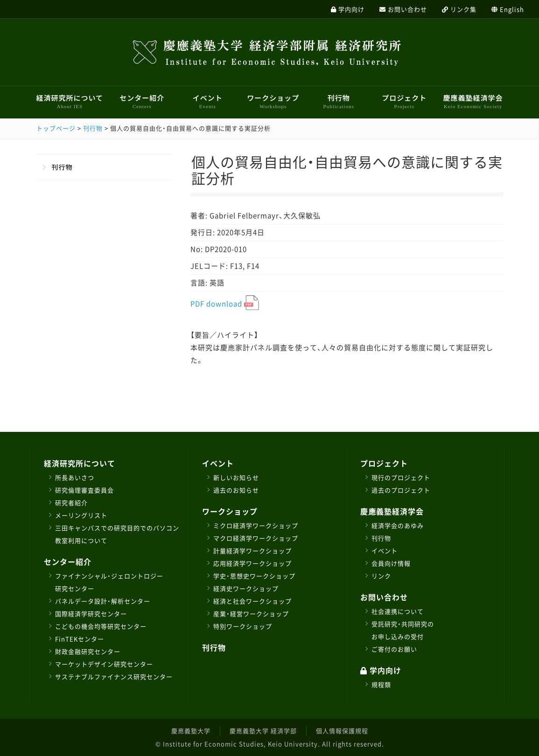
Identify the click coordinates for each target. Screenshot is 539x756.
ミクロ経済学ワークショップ (256, 525)
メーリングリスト (81, 515)
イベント (208, 101)
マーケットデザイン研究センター (104, 664)
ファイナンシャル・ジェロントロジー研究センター (109, 582)
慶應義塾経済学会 (473, 101)
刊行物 (339, 101)
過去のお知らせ (236, 490)
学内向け (381, 670)
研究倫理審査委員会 (84, 490)
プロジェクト (404, 101)
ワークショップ (273, 101)
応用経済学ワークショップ (252, 563)
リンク (381, 576)
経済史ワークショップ (246, 588)
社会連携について (398, 611)
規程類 (381, 684)
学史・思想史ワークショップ (254, 576)
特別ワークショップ (243, 626)
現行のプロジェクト (401, 477)
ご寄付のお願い (394, 649)
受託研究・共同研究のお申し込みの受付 (403, 630)
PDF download (225, 304)
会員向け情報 (391, 563)
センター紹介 (142, 101)
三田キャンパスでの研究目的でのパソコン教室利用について (117, 534)
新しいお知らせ (236, 477)
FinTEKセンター (80, 639)
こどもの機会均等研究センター (101, 626)
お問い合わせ (384, 597)
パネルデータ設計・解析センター (103, 601)
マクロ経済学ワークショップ (256, 538)
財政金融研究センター (88, 651)
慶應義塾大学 (191, 731)
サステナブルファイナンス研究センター (114, 676)
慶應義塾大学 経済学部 (263, 731)
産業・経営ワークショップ (251, 614)
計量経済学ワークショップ (252, 551)
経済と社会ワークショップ (252, 601)
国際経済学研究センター (91, 614)
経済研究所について (70, 101)
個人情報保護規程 (342, 731)
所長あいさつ (75, 477)
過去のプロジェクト (401, 490)
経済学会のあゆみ (398, 525)
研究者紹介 (71, 503)
